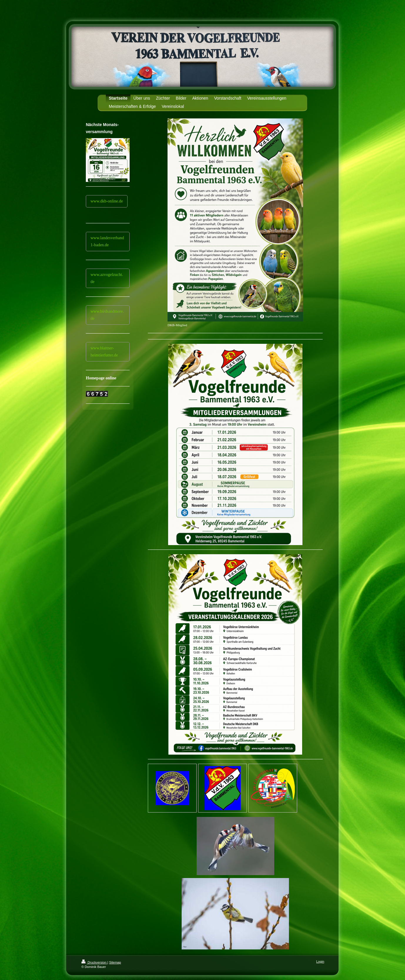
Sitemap (115, 962)
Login (320, 961)
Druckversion (94, 962)
